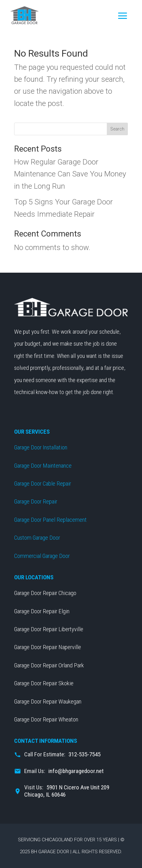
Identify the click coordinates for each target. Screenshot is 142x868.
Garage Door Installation (41, 447)
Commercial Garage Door (42, 556)
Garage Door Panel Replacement (50, 520)
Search (117, 129)
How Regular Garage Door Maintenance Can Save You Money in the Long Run (70, 174)
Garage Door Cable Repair (43, 484)
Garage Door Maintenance (43, 466)
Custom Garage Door (37, 538)
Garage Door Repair (36, 501)
